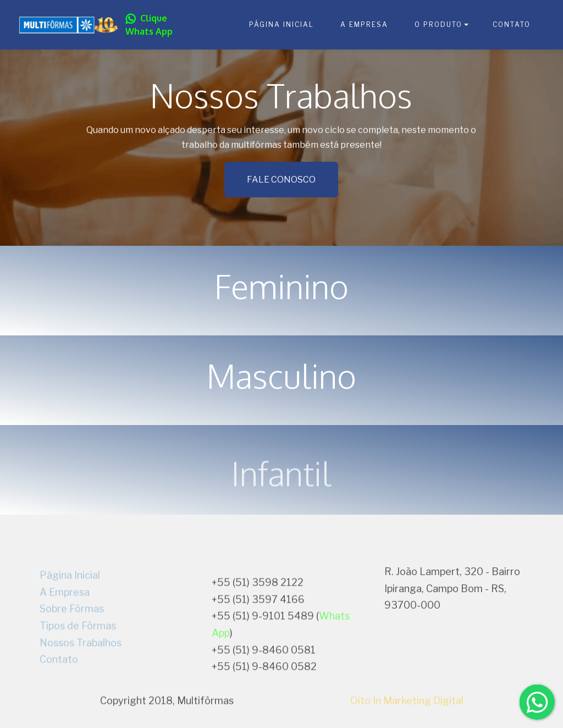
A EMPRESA (364, 24)
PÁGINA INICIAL (281, 24)
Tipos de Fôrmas (78, 657)
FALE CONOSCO (281, 181)
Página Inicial (70, 606)
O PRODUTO (438, 24)
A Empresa (65, 623)
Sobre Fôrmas (72, 640)
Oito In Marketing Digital (407, 706)
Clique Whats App (149, 25)
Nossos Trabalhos (81, 673)
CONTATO (512, 24)
